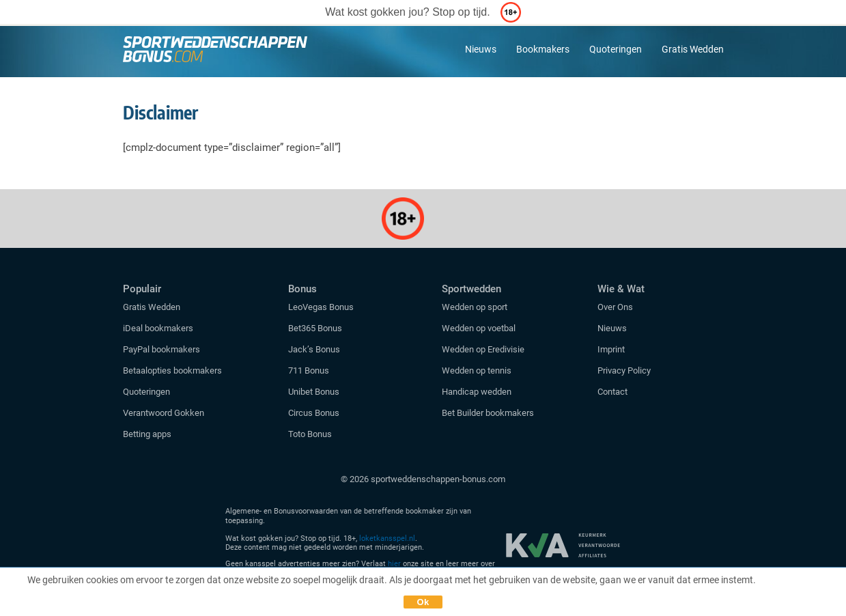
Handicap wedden (477, 392)
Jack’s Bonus (314, 349)
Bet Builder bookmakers (488, 413)
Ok (423, 602)
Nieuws (481, 49)
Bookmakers (543, 49)
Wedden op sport (475, 307)
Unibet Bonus (314, 392)
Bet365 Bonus (315, 328)
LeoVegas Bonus (321, 307)
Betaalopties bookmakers (172, 370)
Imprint (611, 349)
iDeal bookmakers (159, 328)
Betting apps (147, 434)
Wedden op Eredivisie (483, 349)
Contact (612, 392)
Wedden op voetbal (479, 328)
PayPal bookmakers (163, 349)
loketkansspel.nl (387, 538)
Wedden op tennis (477, 370)
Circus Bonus (314, 413)
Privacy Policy (624, 370)
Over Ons (615, 307)
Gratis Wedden (693, 49)
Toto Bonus (310, 434)
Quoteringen (616, 49)
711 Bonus (309, 370)
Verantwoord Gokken (164, 413)
